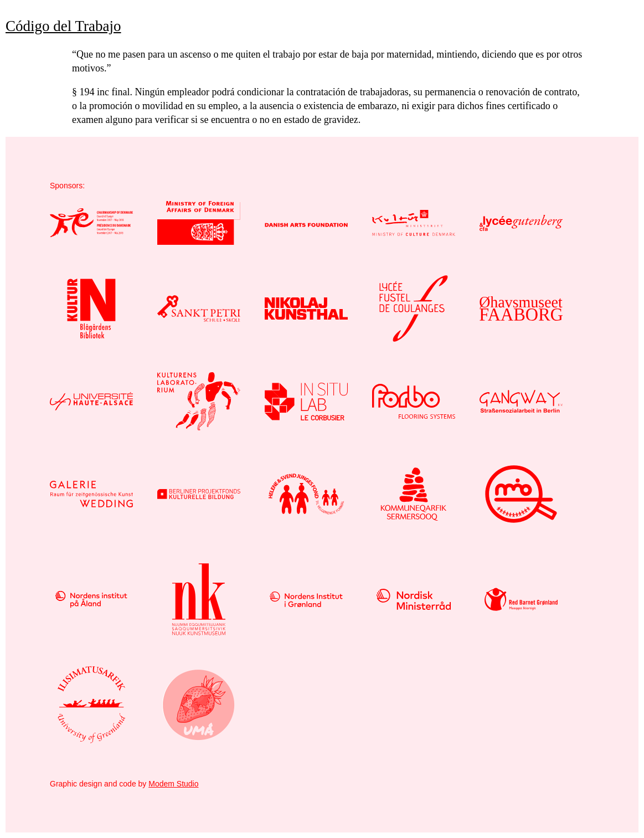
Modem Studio (173, 784)
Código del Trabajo (63, 26)
